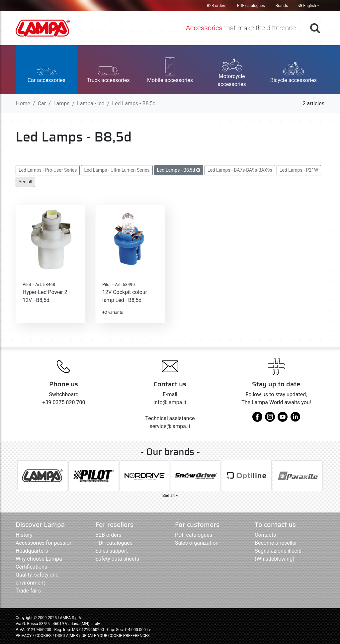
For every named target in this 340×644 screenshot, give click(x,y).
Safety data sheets (117, 559)
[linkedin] (295, 419)
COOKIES (43, 636)
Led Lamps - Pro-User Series (48, 170)
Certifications (31, 567)
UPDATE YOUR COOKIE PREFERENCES (115, 636)
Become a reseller (276, 543)
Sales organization (197, 543)
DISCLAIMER (67, 636)
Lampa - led (91, 103)
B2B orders (217, 6)
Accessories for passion (44, 543)
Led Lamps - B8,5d (179, 170)
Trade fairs (28, 591)
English (307, 6)
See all (25, 182)
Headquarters (32, 551)
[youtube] (283, 419)
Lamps (62, 103)
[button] (46, 70)
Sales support (112, 551)
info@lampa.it (170, 402)
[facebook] (257, 419)
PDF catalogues (251, 6)
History (24, 535)
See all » (170, 495)
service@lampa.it (170, 426)
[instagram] (270, 419)
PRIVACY (24, 636)
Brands (282, 6)
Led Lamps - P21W (299, 170)
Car (42, 103)
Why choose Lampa (39, 559)
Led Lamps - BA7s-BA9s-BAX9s (240, 170)
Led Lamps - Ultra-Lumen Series (117, 170)
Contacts (265, 535)
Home (23, 103)
